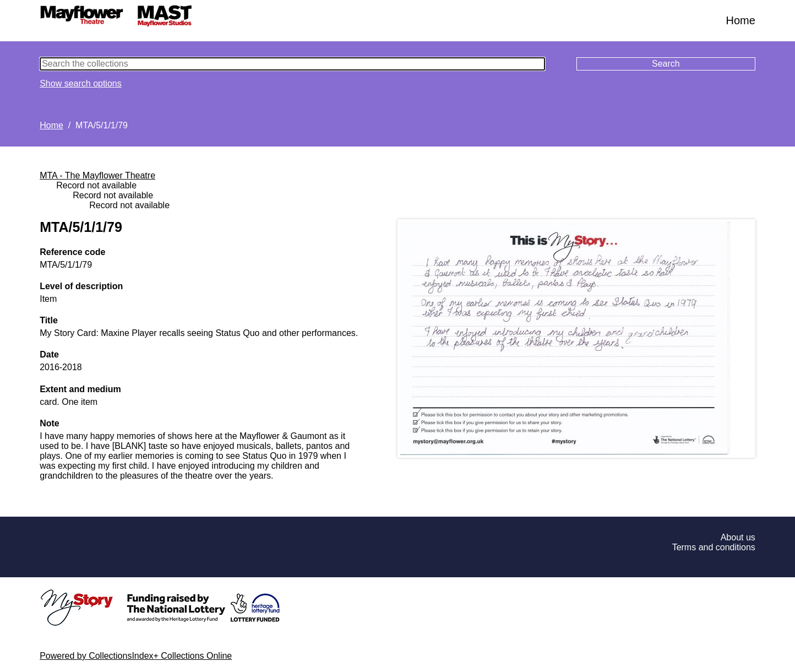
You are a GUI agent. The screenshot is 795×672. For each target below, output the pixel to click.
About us (738, 537)
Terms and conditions (714, 547)
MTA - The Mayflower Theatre (97, 175)
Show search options (81, 83)
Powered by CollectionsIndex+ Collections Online (136, 656)
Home (740, 20)
